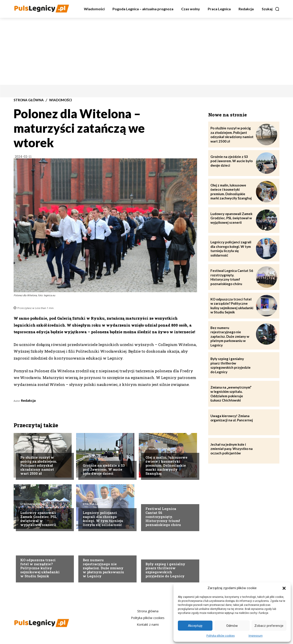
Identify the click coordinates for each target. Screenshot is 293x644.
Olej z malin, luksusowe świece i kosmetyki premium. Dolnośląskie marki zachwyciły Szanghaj (166, 465)
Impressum (256, 636)
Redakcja (28, 401)
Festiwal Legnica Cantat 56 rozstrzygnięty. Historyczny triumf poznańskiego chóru (163, 517)
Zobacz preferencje (269, 626)
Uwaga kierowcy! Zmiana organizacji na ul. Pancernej (232, 418)
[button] (284, 588)
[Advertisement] (147, 51)
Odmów (232, 626)
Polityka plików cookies (221, 636)
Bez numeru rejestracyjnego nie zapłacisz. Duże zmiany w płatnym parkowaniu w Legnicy (103, 568)
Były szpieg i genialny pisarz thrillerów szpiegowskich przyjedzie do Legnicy (165, 570)
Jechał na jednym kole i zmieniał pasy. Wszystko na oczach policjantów (232, 449)
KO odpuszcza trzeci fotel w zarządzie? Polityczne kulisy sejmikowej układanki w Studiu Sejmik (40, 568)
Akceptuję (195, 626)
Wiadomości (60, 100)
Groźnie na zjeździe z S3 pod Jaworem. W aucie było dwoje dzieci (104, 469)
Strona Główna (29, 100)
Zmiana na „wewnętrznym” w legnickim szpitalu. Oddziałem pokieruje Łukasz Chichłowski (231, 394)
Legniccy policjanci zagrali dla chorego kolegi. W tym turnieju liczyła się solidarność (103, 519)
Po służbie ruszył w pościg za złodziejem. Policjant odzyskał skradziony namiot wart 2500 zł (39, 465)
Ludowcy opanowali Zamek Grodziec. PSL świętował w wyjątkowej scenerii (39, 519)
